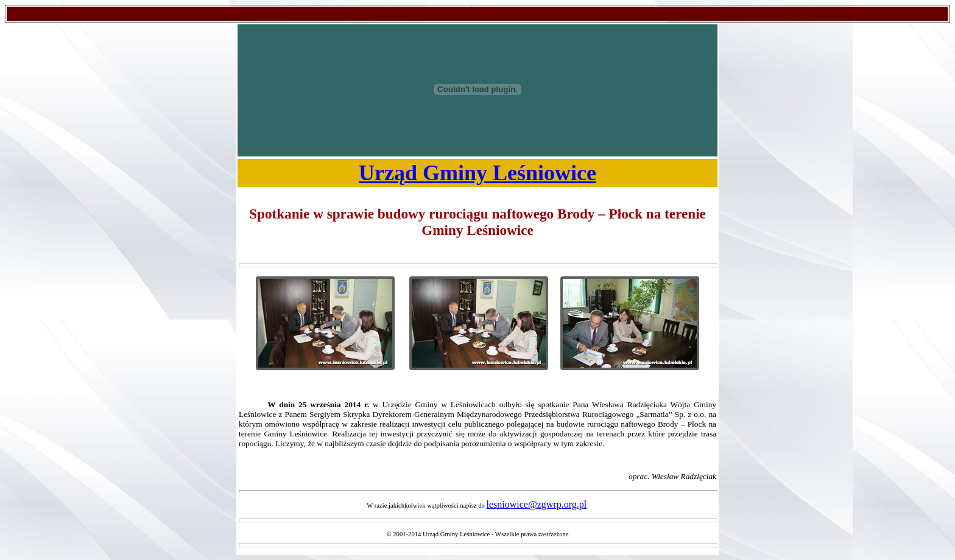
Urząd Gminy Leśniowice (477, 173)
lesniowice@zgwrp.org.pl (537, 504)
